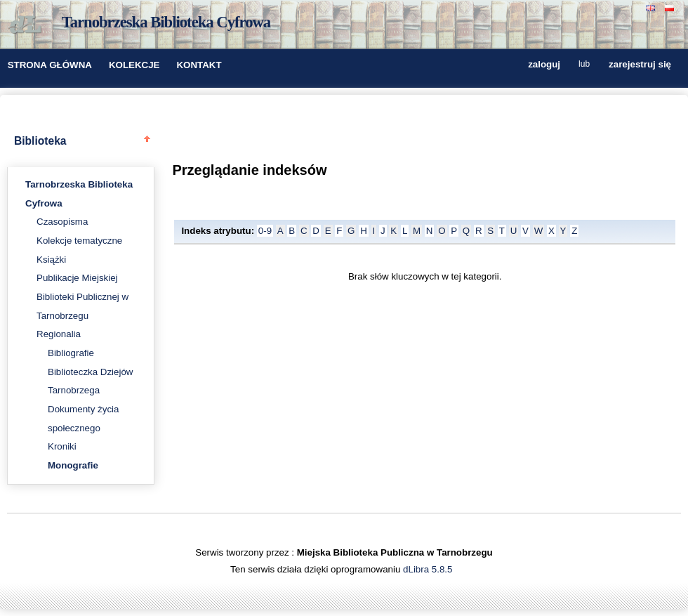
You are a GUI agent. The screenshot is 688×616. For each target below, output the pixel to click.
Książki (51, 260)
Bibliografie (71, 353)
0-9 (265, 231)
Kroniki (62, 446)
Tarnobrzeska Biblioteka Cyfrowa (166, 22)
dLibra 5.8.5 (429, 569)
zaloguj (544, 65)
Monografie (73, 465)
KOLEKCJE (134, 65)
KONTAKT (199, 65)
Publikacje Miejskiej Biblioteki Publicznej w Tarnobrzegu (82, 296)
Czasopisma (62, 222)
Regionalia (59, 334)
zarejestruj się (640, 65)
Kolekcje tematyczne (79, 241)
